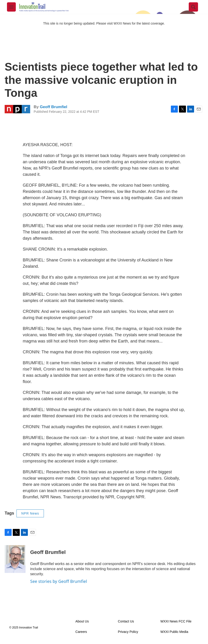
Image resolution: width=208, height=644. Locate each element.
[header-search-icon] (193, 7)
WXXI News (122, 23)
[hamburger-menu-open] (11, 7)
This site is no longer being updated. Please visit (78, 23)
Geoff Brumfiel (53, 107)
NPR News (30, 513)
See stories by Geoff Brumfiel (59, 581)
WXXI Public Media (174, 632)
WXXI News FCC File (176, 621)
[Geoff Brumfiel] (15, 559)
